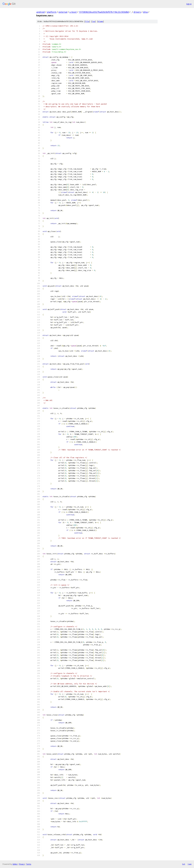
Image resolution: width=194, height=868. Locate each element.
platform (52, 12)
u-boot (73, 12)
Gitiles (15, 864)
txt (184, 864)
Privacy (22, 864)
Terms (29, 864)
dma (145, 12)
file (87, 21)
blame (100, 21)
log (94, 21)
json (190, 864)
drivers (137, 12)
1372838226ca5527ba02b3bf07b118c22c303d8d (104, 12)
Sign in (189, 4)
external (63, 12)
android (41, 12)
